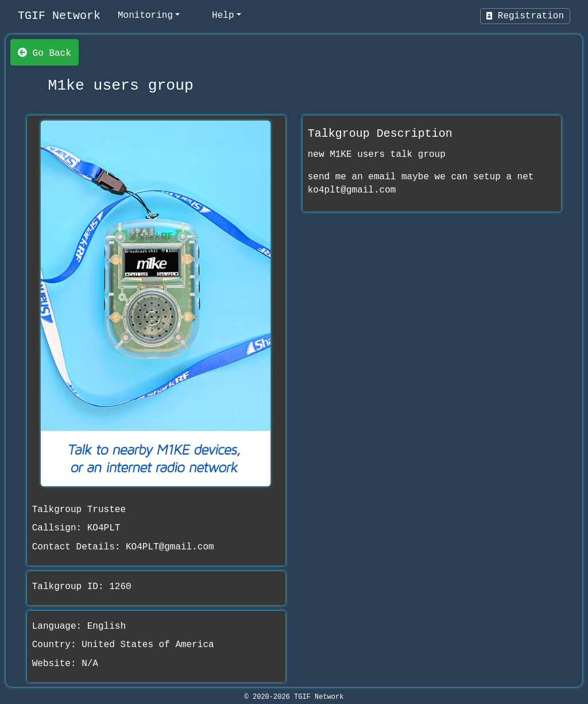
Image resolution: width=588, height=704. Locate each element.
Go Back (45, 52)
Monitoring (145, 16)
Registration (525, 16)
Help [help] (223, 16)
